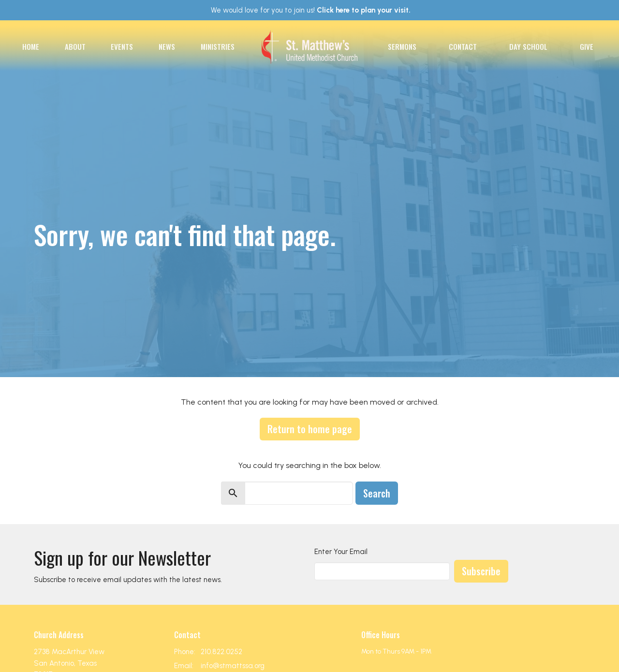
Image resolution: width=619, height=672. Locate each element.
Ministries (218, 46)
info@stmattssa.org (233, 666)
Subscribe (481, 571)
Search (377, 493)
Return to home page (310, 429)
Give (587, 46)
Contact (463, 46)
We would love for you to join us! (311, 10)
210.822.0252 (221, 652)
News (167, 46)
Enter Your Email (341, 552)
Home (31, 46)
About (75, 46)
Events (122, 46)
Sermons (402, 46)
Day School (528, 46)
